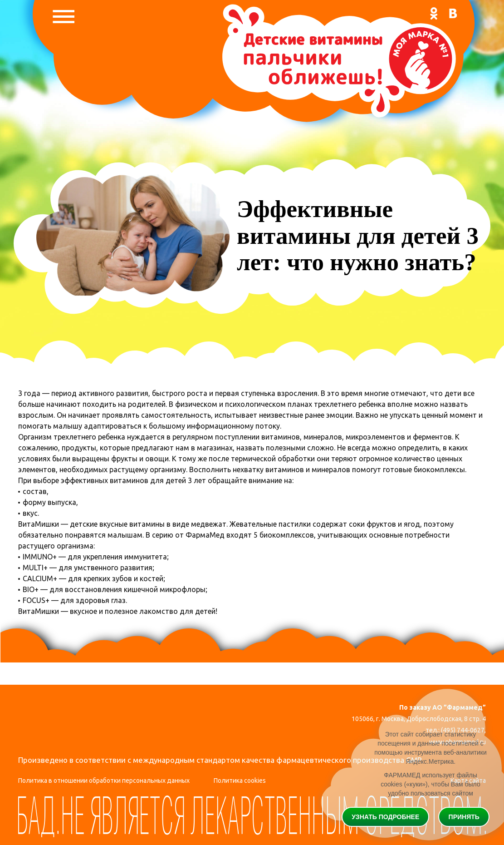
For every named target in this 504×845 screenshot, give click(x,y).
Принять (464, 817)
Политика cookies (240, 781)
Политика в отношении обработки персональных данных (104, 781)
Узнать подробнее (385, 817)
